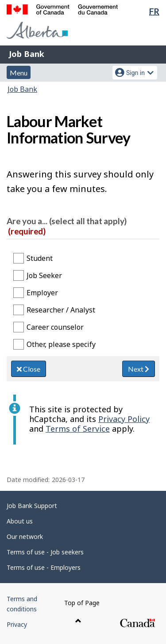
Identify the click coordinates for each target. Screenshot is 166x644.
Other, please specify (61, 344)
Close (29, 369)
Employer (42, 293)
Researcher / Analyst (61, 310)
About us (20, 521)
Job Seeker (44, 275)
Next (139, 369)
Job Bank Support (32, 506)
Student (40, 258)
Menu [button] (19, 73)
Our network (25, 537)
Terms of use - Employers (44, 567)
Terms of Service (78, 429)
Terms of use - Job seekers (45, 552)
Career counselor (55, 327)
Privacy (17, 624)
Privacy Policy (124, 419)
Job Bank (27, 54)
